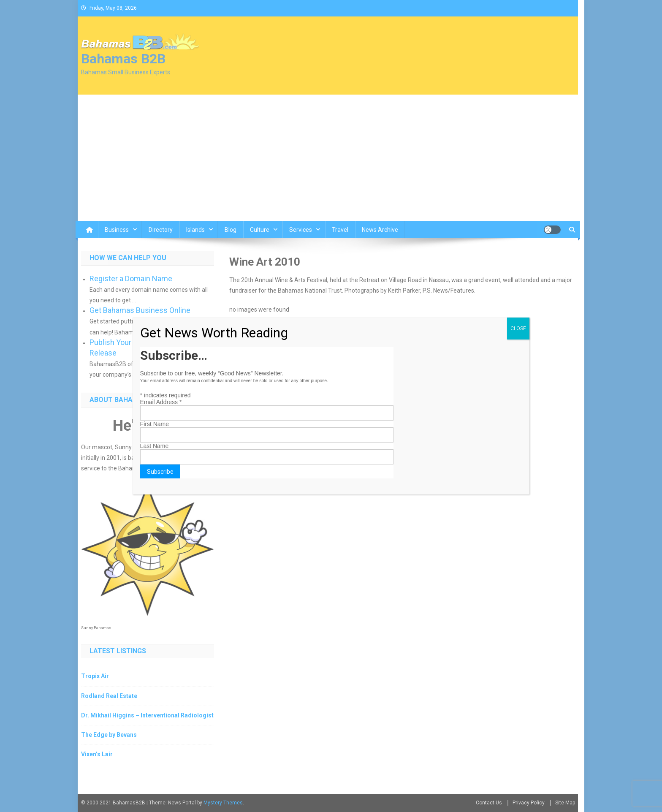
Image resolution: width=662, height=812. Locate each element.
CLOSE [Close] (518, 329)
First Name (155, 424)
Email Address (161, 402)
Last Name (155, 446)
